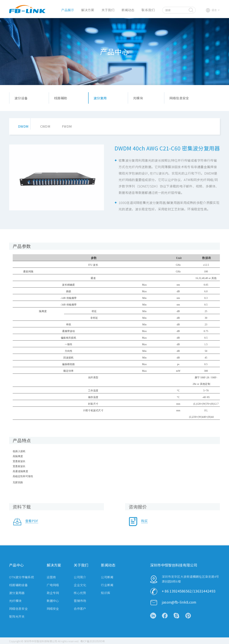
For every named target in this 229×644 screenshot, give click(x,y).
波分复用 (100, 98)
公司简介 (80, 581)
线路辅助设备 (18, 589)
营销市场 (80, 605)
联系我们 (148, 10)
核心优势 (80, 597)
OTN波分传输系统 (22, 581)
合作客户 (80, 613)
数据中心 (53, 605)
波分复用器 (17, 597)
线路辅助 (61, 98)
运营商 (51, 581)
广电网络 (53, 589)
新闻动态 (128, 10)
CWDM (45, 126)
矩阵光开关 (17, 621)
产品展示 (68, 10)
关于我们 (108, 10)
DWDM (23, 126)
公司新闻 (107, 581)
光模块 (138, 98)
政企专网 (53, 597)
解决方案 (88, 10)
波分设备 (21, 98)
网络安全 (53, 613)
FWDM (67, 126)
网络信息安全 (179, 98)
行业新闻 (107, 589)
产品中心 (16, 569)
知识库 (106, 597)
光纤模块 (15, 605)
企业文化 (80, 589)
